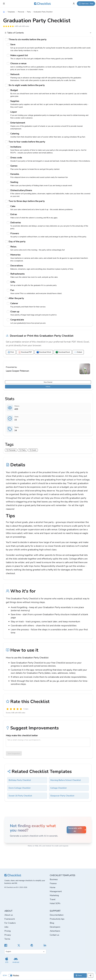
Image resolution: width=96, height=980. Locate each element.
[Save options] (85, 975)
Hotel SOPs (55, 903)
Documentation (57, 915)
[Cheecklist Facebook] (6, 945)
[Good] (18, 709)
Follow (48, 387)
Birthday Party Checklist (20, 780)
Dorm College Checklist (20, 788)
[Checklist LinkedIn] (45, 945)
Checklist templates (62, 875)
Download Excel (63, 352)
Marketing (54, 895)
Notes (16, 976)
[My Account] (74, 4)
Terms (7, 939)
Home (53, 887)
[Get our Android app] (16, 960)
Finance (53, 883)
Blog (52, 923)
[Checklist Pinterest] (32, 945)
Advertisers (55, 931)
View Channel (48, 382)
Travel (53, 899)
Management (56, 891)
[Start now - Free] (86, 4)
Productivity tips (57, 919)
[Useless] (8, 709)
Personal (21, 12)
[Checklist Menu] (4, 4)
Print (11, 352)
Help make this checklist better (22, 735)
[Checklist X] (19, 945)
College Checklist (58, 788)
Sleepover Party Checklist (62, 796)
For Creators (10, 923)
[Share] (90, 975)
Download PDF (25, 352)
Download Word (44, 352)
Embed (78, 352)
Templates (11, 12)
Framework (10, 919)
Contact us (54, 935)
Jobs (6, 927)
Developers (55, 927)
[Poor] (11, 709)
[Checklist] (42, 4)
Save (79, 976)
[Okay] (14, 709)
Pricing (8, 931)
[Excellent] (21, 709)
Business (54, 879)
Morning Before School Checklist (66, 780)
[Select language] (25, 952)
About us (9, 915)
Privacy (8, 935)
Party (29, 12)
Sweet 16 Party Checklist (20, 796)
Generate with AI (77, 830)
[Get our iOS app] (7, 960)
